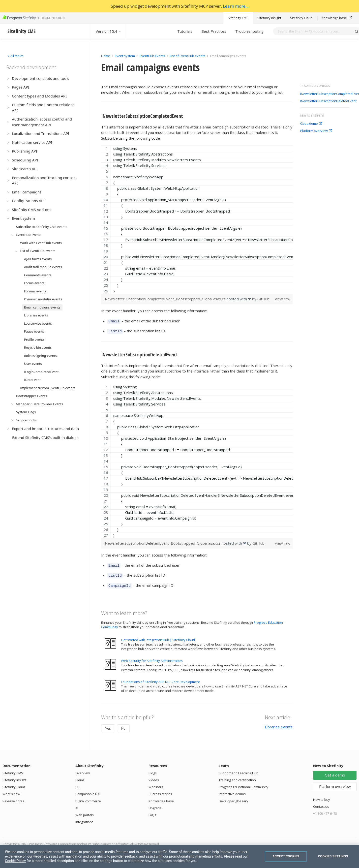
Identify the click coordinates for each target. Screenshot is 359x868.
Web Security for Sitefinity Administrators (152, 657)
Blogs (153, 769)
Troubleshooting (249, 31)
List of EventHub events (188, 56)
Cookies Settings (333, 856)
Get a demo (311, 124)
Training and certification (237, 776)
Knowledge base (337, 18)
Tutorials (185, 31)
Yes (108, 725)
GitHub (263, 299)
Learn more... (236, 6)
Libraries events (279, 723)
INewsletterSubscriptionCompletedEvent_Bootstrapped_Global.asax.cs (165, 299)
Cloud (80, 776)
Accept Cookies (286, 856)
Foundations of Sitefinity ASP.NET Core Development (160, 678)
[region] (197, 219)
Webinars (156, 783)
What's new (11, 790)
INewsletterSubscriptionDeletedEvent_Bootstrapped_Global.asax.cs (163, 542)
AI (77, 804)
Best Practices (214, 31)
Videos (154, 776)
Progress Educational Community (243, 783)
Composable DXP (88, 790)
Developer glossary (233, 797)
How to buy (322, 796)
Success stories (160, 790)
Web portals (85, 811)
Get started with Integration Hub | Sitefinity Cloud (158, 636)
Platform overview (316, 131)
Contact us (321, 803)
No (123, 725)
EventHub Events (152, 56)
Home (106, 56)
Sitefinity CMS (238, 18)
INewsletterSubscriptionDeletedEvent (328, 101)
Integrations (84, 818)
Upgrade (155, 804)
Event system (125, 56)
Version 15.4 (109, 31)
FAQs (152, 811)
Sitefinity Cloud (301, 18)
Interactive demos (232, 790)
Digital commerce (88, 797)
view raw (283, 299)
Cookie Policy (15, 861)
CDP (78, 783)
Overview (83, 769)
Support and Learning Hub (239, 769)
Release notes (13, 797)
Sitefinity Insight (269, 18)
